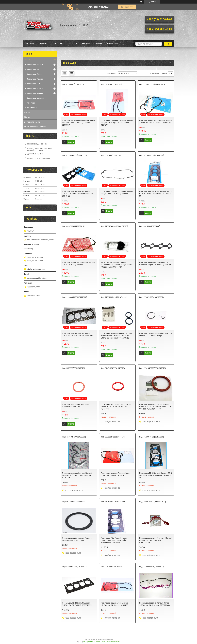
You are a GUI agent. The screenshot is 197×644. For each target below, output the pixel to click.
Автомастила (32, 108)
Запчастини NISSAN (35, 89)
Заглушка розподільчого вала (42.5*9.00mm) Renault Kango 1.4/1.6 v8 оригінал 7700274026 (117, 265)
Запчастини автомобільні (37, 98)
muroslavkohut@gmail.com (37, 278)
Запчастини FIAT (34, 69)
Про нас (58, 44)
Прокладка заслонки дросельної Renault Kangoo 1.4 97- (76, 405)
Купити (71, 142)
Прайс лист (113, 44)
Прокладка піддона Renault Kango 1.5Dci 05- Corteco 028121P (116, 474)
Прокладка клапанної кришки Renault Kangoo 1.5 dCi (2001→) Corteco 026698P (78, 123)
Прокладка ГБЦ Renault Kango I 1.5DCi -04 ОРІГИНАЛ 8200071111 (77, 604)
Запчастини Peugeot (35, 79)
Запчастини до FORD (35, 93)
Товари (43, 44)
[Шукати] (168, 44)
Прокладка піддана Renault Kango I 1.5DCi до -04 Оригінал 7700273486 (155, 604)
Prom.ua (110, 639)
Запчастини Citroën (35, 74)
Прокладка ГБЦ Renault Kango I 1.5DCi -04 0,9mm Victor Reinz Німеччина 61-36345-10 (114, 540)
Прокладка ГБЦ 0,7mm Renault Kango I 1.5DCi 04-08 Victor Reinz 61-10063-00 (156, 194)
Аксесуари (31, 103)
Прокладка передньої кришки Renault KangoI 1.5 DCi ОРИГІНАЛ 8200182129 (156, 540)
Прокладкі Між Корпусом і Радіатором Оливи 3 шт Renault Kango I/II (156, 334)
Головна (30, 44)
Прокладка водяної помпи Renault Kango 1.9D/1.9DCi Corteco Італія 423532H (77, 475)
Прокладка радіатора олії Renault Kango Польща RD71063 (77, 539)
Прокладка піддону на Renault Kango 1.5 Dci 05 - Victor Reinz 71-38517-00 (155, 121)
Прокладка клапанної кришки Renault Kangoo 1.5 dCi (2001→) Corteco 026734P (117, 123)
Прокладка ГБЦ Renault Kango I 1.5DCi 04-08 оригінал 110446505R (77, 334)
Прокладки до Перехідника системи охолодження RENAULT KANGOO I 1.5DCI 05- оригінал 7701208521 (116, 336)
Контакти (72, 44)
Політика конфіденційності (112, 642)
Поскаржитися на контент (92, 642)
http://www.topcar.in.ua (36, 269)
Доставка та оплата (92, 44)
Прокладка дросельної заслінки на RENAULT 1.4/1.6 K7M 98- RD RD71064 (116, 407)
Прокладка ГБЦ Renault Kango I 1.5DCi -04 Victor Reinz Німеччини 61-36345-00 (78, 194)
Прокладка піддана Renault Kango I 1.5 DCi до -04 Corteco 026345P (116, 604)
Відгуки (27, 117)
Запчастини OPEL (34, 84)
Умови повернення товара (35, 127)
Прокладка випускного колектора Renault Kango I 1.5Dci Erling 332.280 (155, 263)
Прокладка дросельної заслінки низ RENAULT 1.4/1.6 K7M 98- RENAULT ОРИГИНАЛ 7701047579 (155, 407)
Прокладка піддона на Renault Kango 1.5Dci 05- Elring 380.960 (78, 263)
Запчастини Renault (35, 65)
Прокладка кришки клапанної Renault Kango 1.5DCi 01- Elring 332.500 (117, 192)
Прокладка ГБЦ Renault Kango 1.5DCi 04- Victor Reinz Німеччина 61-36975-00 (156, 475)
